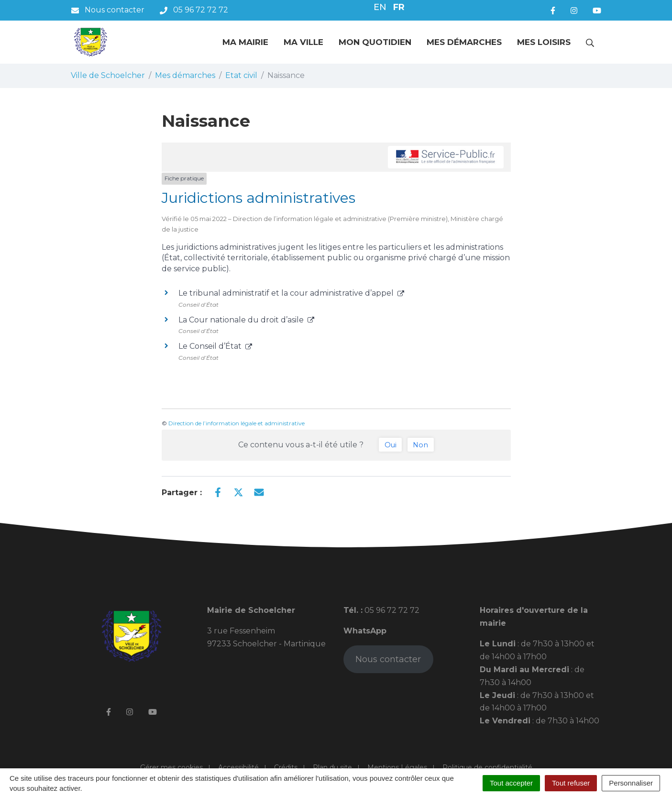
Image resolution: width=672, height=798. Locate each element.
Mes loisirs (544, 42)
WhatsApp (365, 631)
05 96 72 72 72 (391, 610)
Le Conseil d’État (215, 346)
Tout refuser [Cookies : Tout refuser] (571, 783)
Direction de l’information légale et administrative (237, 423)
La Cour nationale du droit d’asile (246, 320)
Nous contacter (388, 659)
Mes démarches (464, 42)
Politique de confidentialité (487, 767)
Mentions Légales (397, 767)
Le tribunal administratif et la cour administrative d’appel (291, 293)
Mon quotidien (375, 42)
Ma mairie (245, 42)
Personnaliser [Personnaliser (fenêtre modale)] (631, 783)
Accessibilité (238, 767)
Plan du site (332, 767)
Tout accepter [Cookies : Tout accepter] (511, 783)
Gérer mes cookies (171, 767)
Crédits (286, 767)
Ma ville (303, 42)
